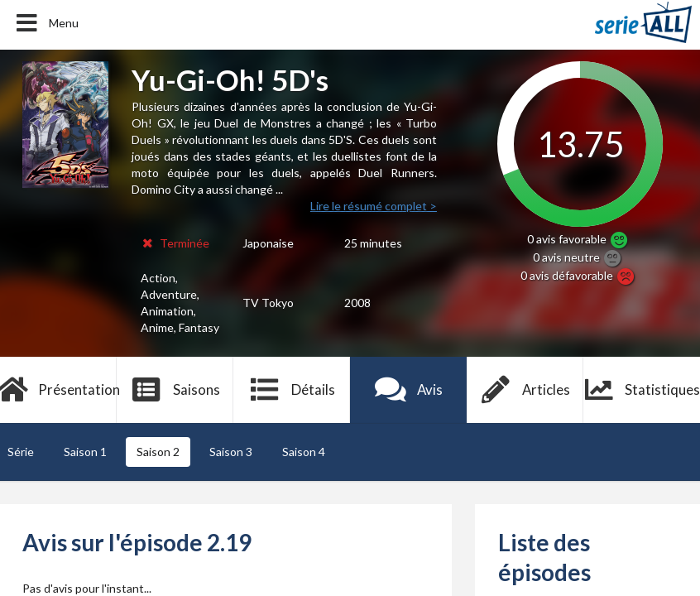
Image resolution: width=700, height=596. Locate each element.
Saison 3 (231, 452)
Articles (525, 390)
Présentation (58, 390)
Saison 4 (304, 452)
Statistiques (642, 390)
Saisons (175, 390)
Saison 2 (158, 452)
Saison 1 (85, 452)
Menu (46, 23)
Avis (408, 390)
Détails (292, 390)
